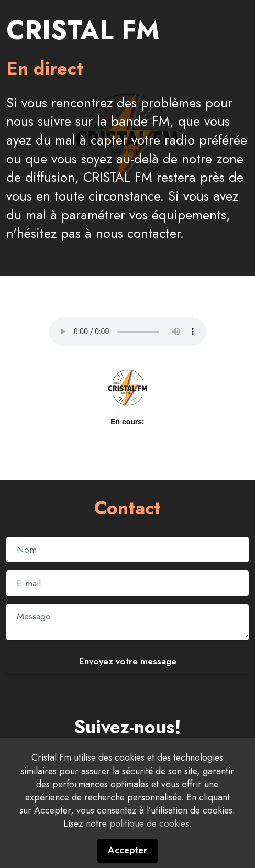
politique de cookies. (151, 823)
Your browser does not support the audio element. (128, 332)
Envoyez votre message (128, 661)
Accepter (128, 850)
